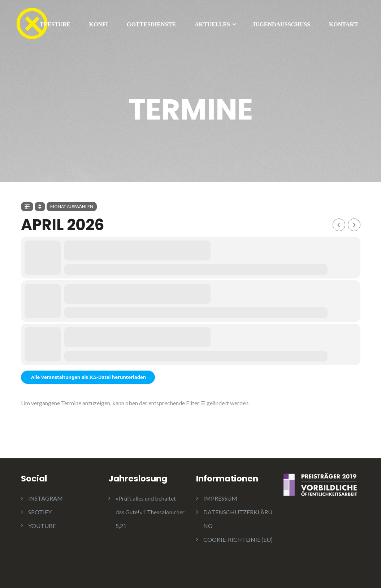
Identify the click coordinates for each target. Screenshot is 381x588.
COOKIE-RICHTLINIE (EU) (238, 539)
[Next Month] (354, 225)
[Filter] (27, 207)
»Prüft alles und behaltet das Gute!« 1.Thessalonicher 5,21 (150, 512)
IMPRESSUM (220, 498)
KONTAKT (344, 24)
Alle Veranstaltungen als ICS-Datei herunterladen (88, 377)
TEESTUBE (55, 24)
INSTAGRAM (46, 498)
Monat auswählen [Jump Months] (72, 206)
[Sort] (40, 207)
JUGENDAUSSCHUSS (281, 24)
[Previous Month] (339, 225)
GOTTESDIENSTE (151, 24)
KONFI (99, 24)
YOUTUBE (42, 526)
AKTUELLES (212, 24)
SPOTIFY (40, 512)
